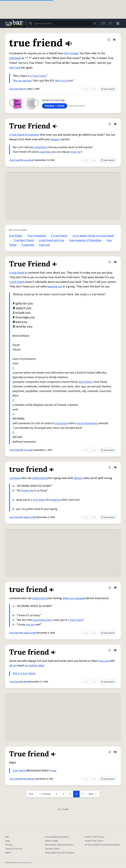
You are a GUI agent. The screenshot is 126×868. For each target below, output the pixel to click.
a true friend (38, 500)
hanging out (55, 287)
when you (68, 598)
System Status (52, 849)
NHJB (26, 682)
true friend (15, 89)
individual (15, 58)
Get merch (108, 89)
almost (78, 478)
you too (30, 625)
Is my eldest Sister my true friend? (93, 236)
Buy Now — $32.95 (55, 106)
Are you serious (22, 81)
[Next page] (93, 794)
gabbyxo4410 (30, 517)
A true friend (17, 135)
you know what (42, 620)
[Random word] (94, 23)
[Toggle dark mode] (111, 23)
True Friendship (37, 236)
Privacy (9, 845)
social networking (87, 423)
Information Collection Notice (59, 845)
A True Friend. (59, 236)
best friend (85, 382)
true (25, 673)
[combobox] (63, 23)
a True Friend (38, 76)
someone (33, 135)
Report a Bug (52, 841)
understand (39, 478)
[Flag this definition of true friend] (114, 40)
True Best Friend (24, 240)
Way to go (61, 81)
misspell (80, 598)
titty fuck (15, 68)
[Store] (103, 23)
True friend (15, 682)
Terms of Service (14, 849)
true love (44, 245)
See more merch (77, 106)
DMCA (8, 853)
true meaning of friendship (85, 240)
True (15, 771)
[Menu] (118, 23)
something (40, 147)
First (31, 794)
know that (28, 491)
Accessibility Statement (57, 837)
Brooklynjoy (29, 779)
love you (104, 661)
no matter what (35, 666)
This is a (17, 673)
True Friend (15, 160)
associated (61, 423)
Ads (7, 837)
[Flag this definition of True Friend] (115, 124)
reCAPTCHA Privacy (94, 837)
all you (13, 666)
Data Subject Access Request (60, 853)
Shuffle (63, 809)
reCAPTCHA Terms (94, 841)
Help (7, 841)
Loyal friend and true (51, 240)
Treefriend (28, 245)
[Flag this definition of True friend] (115, 650)
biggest (55, 139)
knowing (55, 500)
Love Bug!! (29, 160)
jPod (26, 89)
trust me (76, 152)
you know (45, 152)
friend (32, 673)
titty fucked (71, 53)
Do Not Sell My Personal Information (102, 845)
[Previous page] (45, 794)
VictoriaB (28, 450)
